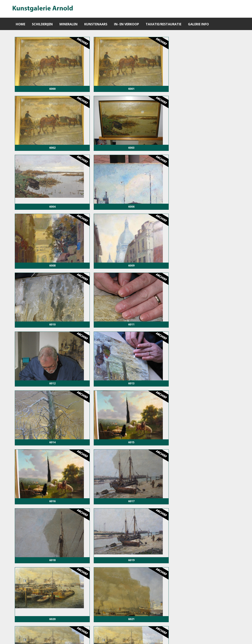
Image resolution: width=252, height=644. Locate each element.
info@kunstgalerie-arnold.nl (153, 637)
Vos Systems (223, 637)
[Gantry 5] (42, 9)
